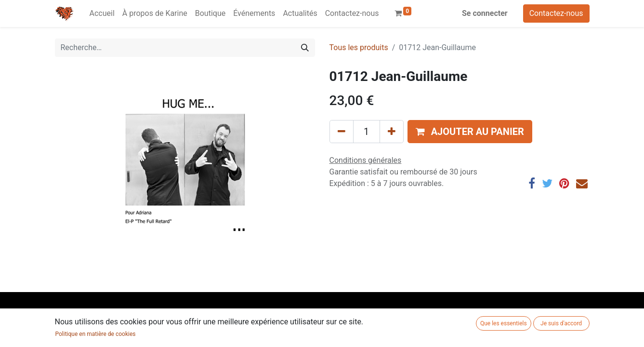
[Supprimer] (342, 132)
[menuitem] (102, 13)
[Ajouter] (392, 132)
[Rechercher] (305, 48)
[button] (470, 132)
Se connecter (485, 13)
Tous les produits (359, 47)
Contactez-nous (556, 13)
